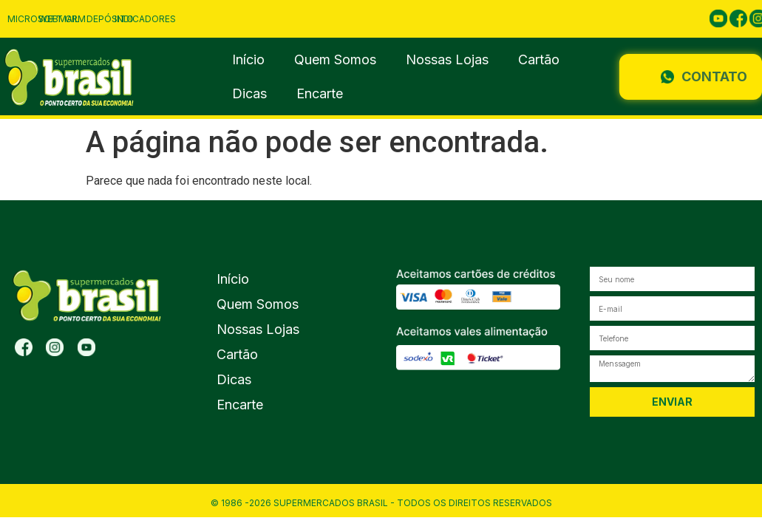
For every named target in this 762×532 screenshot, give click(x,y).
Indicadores (145, 19)
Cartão (539, 59)
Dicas (249, 93)
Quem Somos (335, 59)
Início (248, 59)
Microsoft (35, 19)
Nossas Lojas (447, 59)
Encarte (320, 93)
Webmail (59, 19)
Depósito (110, 19)
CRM (75, 19)
